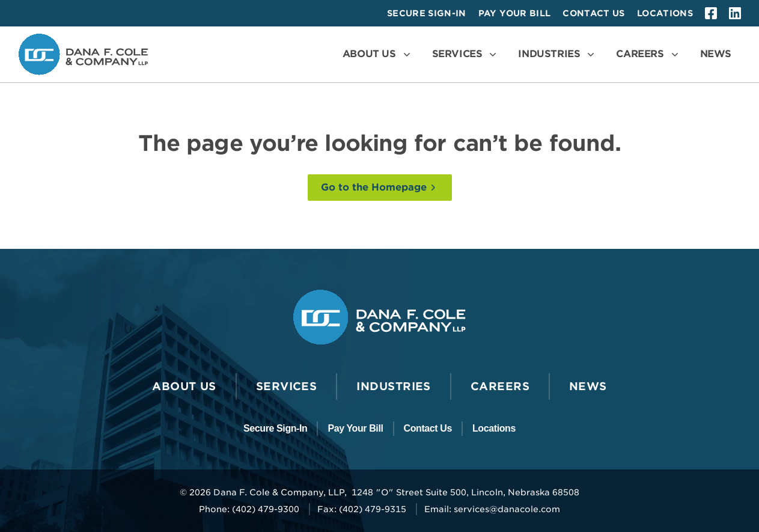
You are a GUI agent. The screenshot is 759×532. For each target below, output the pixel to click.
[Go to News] (716, 54)
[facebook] (711, 13)
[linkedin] (735, 13)
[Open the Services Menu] (466, 54)
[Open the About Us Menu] (378, 54)
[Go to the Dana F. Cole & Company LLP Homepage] (83, 54)
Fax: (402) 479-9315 (362, 509)
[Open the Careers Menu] (648, 54)
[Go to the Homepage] (380, 188)
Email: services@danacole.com (492, 509)
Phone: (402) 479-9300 (249, 509)
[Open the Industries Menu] (557, 54)
